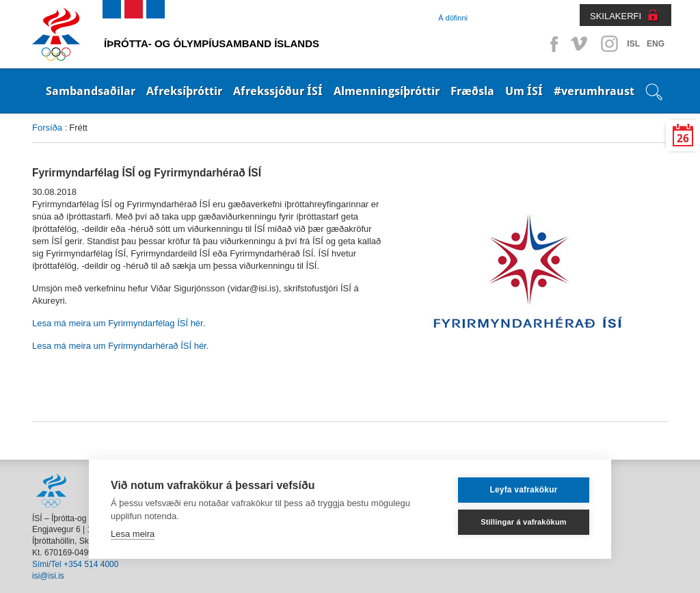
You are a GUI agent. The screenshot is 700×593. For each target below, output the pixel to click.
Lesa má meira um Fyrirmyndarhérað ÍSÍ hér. (122, 346)
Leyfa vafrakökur (523, 490)
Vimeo (580, 44)
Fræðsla (472, 91)
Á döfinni (453, 18)
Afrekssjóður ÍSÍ (278, 91)
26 (683, 139)
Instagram (609, 44)
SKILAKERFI (616, 16)
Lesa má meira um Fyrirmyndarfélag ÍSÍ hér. (119, 323)
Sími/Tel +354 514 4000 (75, 564)
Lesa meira (133, 534)
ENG (656, 44)
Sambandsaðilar (91, 91)
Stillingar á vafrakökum (524, 522)
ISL (633, 44)
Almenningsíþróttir (387, 91)
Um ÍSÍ (524, 91)
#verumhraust (594, 91)
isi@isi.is (48, 576)
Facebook (552, 44)
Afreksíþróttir (184, 91)
